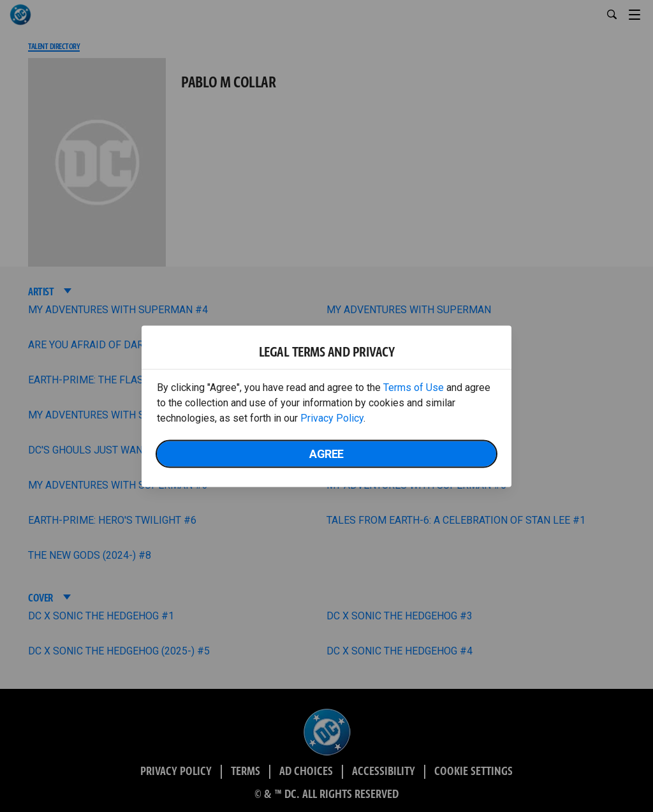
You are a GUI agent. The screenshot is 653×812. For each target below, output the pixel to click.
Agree (326, 453)
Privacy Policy (332, 417)
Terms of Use (414, 387)
